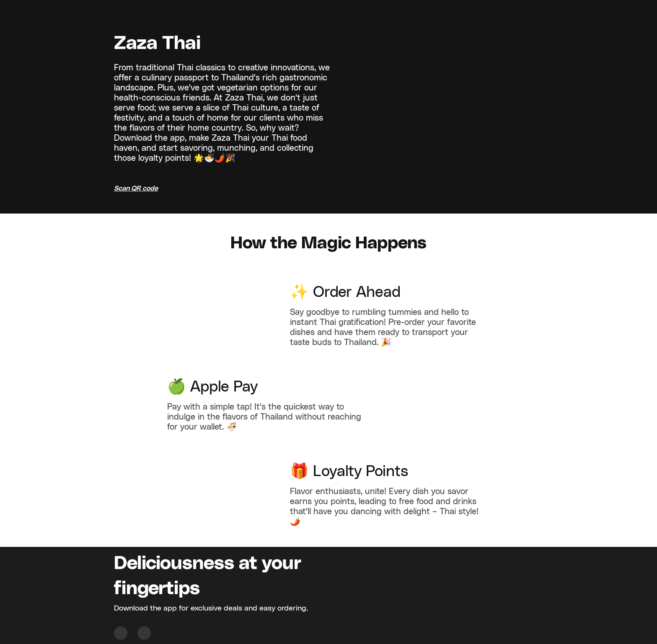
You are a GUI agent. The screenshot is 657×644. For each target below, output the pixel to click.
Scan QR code (136, 188)
